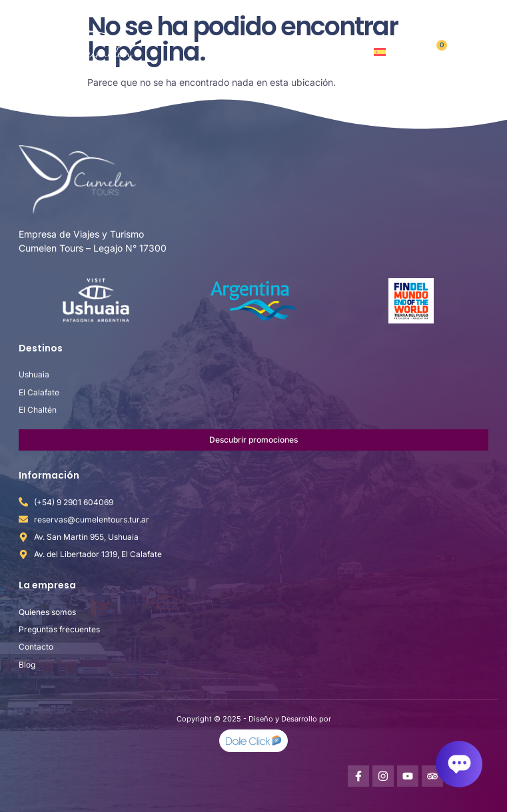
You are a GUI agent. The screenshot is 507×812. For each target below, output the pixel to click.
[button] (469, 51)
